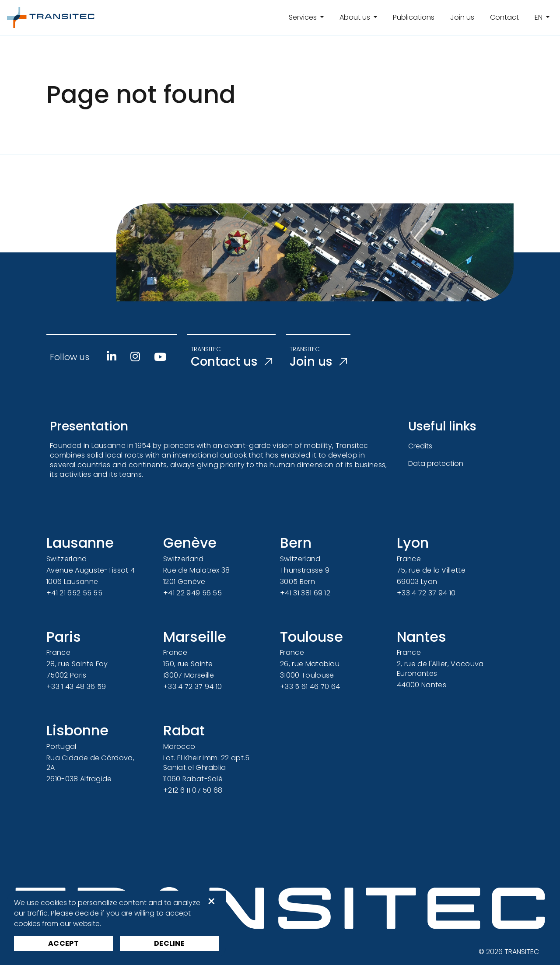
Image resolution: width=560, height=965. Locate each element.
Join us (462, 17)
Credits (420, 446)
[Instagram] (135, 357)
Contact (504, 17)
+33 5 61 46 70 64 (310, 687)
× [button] (212, 902)
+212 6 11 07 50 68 (193, 790)
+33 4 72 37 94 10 (426, 593)
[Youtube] (160, 357)
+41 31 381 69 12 (305, 593)
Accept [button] (63, 943)
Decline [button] (169, 943)
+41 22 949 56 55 (192, 593)
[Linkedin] (112, 357)
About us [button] (356, 17)
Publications (414, 17)
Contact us (232, 362)
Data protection (436, 463)
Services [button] (304, 17)
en (539, 17)
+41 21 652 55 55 (74, 593)
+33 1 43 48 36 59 (76, 687)
